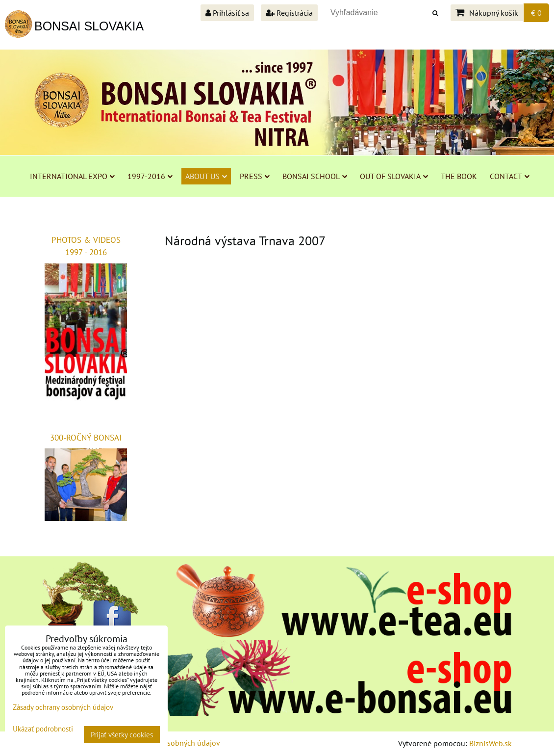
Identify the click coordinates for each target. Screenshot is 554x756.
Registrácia (289, 13)
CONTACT (510, 176)
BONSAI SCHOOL (315, 176)
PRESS (255, 176)
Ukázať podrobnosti (43, 729)
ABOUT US (206, 176)
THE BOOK (459, 176)
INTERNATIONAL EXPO (72, 176)
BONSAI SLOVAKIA (89, 26)
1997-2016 (150, 176)
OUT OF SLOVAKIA (394, 176)
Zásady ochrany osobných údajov (63, 707)
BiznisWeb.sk (491, 743)
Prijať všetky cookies (122, 735)
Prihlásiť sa (227, 13)
